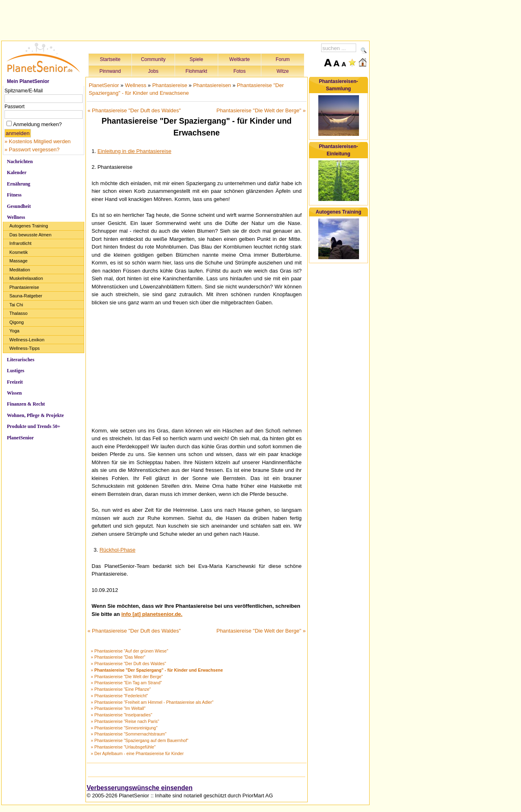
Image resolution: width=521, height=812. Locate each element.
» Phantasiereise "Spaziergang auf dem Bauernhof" (140, 740)
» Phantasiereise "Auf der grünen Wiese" (129, 651)
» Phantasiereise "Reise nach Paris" (125, 721)
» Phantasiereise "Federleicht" (119, 696)
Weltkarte (239, 59)
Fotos (239, 71)
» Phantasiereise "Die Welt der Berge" (127, 677)
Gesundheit (19, 206)
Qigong (16, 322)
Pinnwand (110, 71)
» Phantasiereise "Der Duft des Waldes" (128, 664)
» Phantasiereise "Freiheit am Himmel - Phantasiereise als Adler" (152, 702)
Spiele (196, 59)
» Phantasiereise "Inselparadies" (121, 715)
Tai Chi (16, 305)
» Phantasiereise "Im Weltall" (118, 708)
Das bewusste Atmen (30, 235)
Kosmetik (19, 252)
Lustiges (16, 371)
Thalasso (19, 313)
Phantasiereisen (212, 85)
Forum (283, 59)
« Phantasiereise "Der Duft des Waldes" (134, 110)
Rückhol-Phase (117, 550)
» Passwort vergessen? (32, 150)
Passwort (14, 107)
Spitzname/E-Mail (24, 91)
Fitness (14, 195)
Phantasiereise (24, 287)
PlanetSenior (20, 438)
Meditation (20, 270)
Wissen (14, 393)
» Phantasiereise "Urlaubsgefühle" (123, 747)
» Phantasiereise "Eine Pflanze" (121, 689)
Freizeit (15, 382)
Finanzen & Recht (26, 404)
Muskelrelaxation (26, 278)
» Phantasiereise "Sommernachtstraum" (129, 734)
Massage (19, 261)
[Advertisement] (186, 19)
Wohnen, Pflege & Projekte (35, 415)
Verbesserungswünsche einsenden (140, 788)
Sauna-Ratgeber (26, 296)
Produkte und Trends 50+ (34, 426)
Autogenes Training (29, 226)
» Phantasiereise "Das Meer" (118, 657)
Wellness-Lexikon (27, 340)
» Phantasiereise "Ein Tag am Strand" (126, 683)
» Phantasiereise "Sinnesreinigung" (124, 728)
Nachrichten (20, 162)
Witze (283, 71)
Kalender (17, 172)
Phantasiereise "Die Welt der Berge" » (261, 110)
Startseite (110, 59)
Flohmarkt (196, 71)
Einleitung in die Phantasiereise (134, 151)
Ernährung (19, 184)
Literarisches (21, 360)
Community (153, 59)
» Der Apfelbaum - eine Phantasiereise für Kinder (137, 753)
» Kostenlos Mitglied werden (38, 141)
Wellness (16, 217)
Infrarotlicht (20, 243)
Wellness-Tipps (25, 348)
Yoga (14, 331)
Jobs (153, 71)
